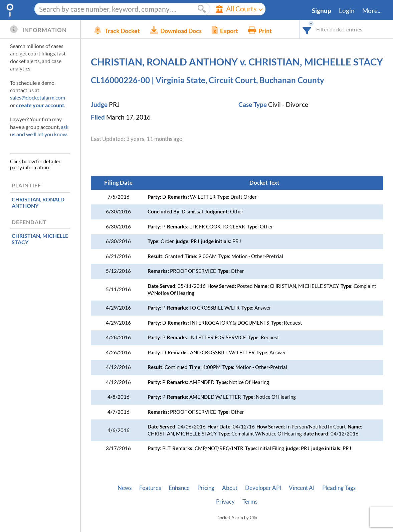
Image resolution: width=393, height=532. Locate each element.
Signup (322, 11)
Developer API (263, 488)
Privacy (225, 502)
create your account (40, 105)
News (125, 488)
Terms (250, 502)
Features (150, 488)
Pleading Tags (339, 488)
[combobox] (307, 29)
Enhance (179, 488)
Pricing (206, 488)
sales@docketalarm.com (38, 97)
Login (347, 11)
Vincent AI (302, 488)
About (230, 488)
